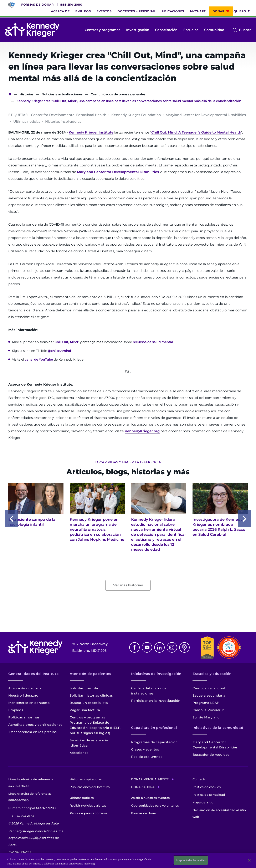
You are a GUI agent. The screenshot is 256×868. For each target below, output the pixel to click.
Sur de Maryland (206, 717)
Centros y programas (103, 30)
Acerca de (60, 11)
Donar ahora (143, 787)
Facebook (134, 647)
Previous (11, 519)
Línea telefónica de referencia (31, 783)
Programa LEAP (206, 703)
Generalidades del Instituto (33, 674)
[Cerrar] (249, 860)
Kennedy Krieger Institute (91, 132)
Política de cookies (207, 787)
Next (245, 519)
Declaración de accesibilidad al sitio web (219, 813)
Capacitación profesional (154, 728)
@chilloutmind (59, 351)
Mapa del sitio (203, 802)
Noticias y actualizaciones (62, 94)
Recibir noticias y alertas (88, 806)
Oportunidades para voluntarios (155, 806)
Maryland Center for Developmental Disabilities (118, 172)
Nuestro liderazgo (23, 695)
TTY (21, 816)
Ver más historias (128, 585)
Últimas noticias (82, 798)
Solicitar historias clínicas (91, 695)
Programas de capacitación (154, 742)
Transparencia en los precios (33, 732)
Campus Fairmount (209, 688)
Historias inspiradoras (86, 779)
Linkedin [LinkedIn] (159, 647)
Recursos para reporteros (89, 813)
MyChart (198, 11)
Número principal (32, 808)
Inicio (10, 94)
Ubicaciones (173, 11)
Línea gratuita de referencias (30, 798)
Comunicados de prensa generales (118, 94)
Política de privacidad (209, 795)
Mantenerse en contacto (29, 703)
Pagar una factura (85, 710)
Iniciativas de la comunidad (218, 728)
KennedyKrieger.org (142, 431)
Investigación (138, 30)
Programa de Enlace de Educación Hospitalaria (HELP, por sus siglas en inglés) (95, 728)
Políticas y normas (24, 717)
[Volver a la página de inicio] (32, 30)
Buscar (245, 30)
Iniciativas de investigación (156, 674)
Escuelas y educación (212, 674)
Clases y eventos (145, 749)
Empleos (83, 11)
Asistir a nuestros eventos (150, 798)
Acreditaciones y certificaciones (35, 725)
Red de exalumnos (147, 757)
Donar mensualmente (150, 779)
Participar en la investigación (156, 701)
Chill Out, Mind (66, 342)
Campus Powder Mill (210, 710)
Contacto (199, 779)
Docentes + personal (137, 11)
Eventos (104, 11)
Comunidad (214, 30)
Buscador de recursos (211, 755)
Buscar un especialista (89, 703)
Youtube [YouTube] (147, 647)
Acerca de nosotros (25, 688)
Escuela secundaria (209, 695)
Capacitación (166, 30)
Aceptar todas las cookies (191, 860)
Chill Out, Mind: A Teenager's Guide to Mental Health (196, 132)
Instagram (172, 647)
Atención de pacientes (90, 674)
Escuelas (191, 30)
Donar (219, 11)
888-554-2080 (71, 5)
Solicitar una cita (84, 688)
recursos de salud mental (153, 342)
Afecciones (79, 753)
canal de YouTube (39, 359)
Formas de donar (37, 5)
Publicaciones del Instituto (90, 787)
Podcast (184, 647)
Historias (27, 94)
